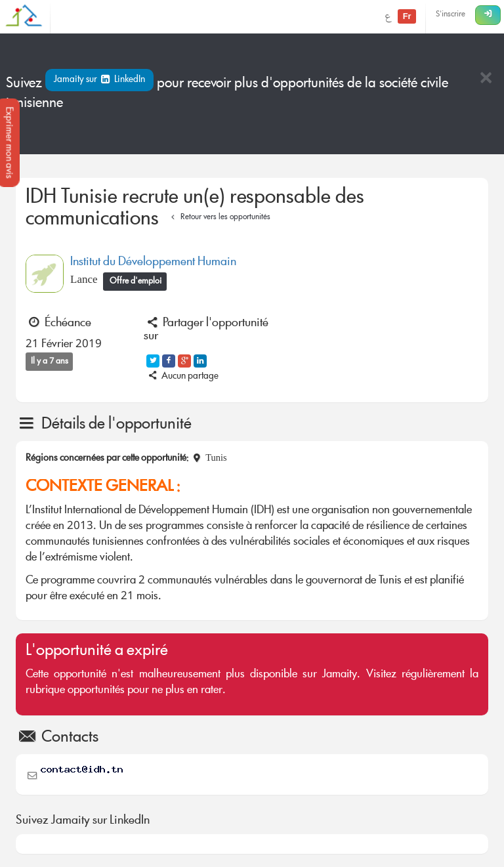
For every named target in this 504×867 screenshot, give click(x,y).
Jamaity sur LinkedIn (99, 80)
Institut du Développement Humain (153, 263)
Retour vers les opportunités (219, 218)
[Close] (486, 79)
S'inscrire (451, 15)
